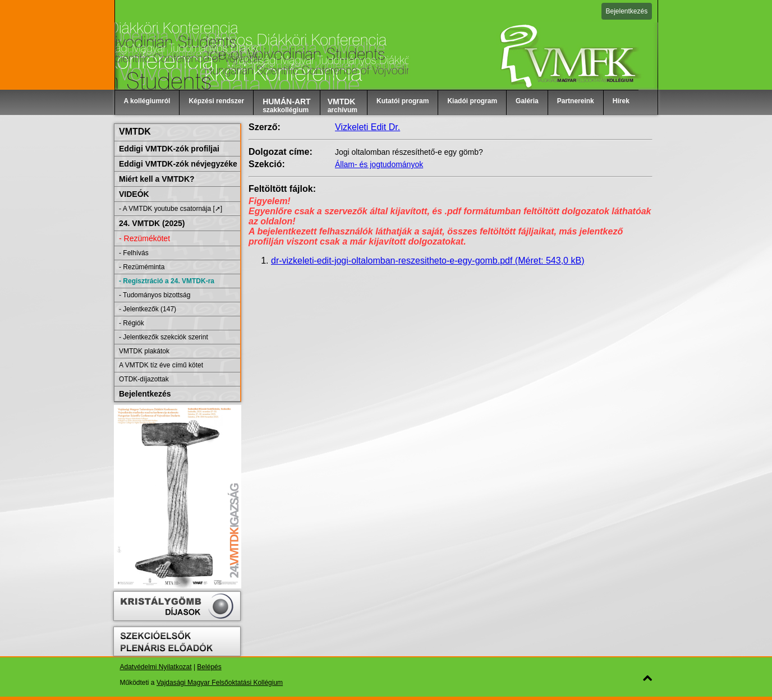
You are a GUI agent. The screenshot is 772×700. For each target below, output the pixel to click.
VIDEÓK (134, 194)
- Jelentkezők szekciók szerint (164, 337)
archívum (343, 105)
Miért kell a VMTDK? (157, 179)
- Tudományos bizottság (155, 295)
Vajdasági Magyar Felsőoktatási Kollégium (220, 683)
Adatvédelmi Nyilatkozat (156, 667)
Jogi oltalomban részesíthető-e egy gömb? (409, 152)
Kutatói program (403, 101)
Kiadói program (472, 101)
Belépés (209, 667)
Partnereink (576, 101)
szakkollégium (287, 105)
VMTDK (135, 132)
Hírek (621, 101)
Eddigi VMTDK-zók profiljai (169, 149)
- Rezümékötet (144, 238)
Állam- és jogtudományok (379, 164)
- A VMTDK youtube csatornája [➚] (171, 209)
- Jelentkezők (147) (148, 309)
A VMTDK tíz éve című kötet (161, 365)
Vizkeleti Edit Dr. (367, 127)
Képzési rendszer (216, 101)
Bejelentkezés (627, 11)
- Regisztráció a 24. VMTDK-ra (167, 281)
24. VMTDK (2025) (152, 223)
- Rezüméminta (142, 267)
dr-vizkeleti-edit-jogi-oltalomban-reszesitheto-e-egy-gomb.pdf (428, 261)
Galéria (527, 101)
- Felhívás (134, 253)
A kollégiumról (147, 101)
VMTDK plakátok (144, 351)
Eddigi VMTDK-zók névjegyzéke (178, 164)
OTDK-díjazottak (144, 379)
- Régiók (132, 323)
